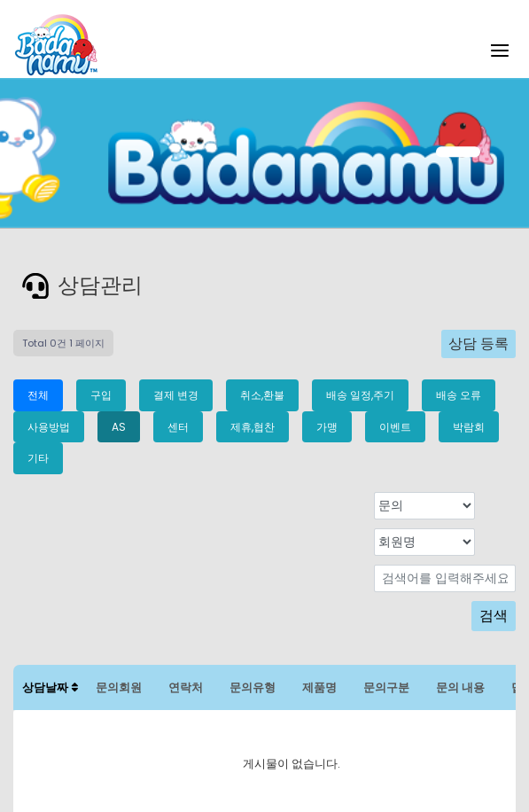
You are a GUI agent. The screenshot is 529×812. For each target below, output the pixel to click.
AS (119, 427)
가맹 (327, 427)
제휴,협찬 (253, 427)
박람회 (469, 427)
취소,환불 (262, 395)
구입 (101, 395)
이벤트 (395, 427)
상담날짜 (50, 687)
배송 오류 (459, 395)
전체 (38, 395)
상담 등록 (478, 344)
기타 (38, 458)
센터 (178, 427)
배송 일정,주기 (360, 395)
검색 (494, 616)
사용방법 (49, 427)
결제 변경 (176, 395)
